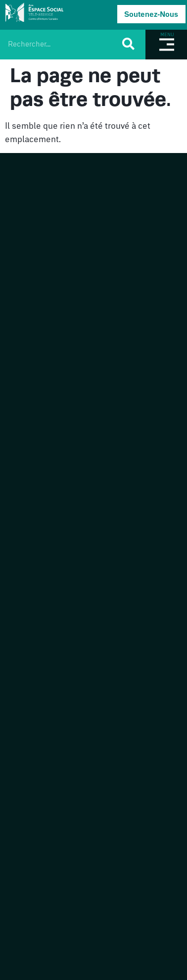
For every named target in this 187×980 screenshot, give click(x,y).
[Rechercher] (127, 44)
